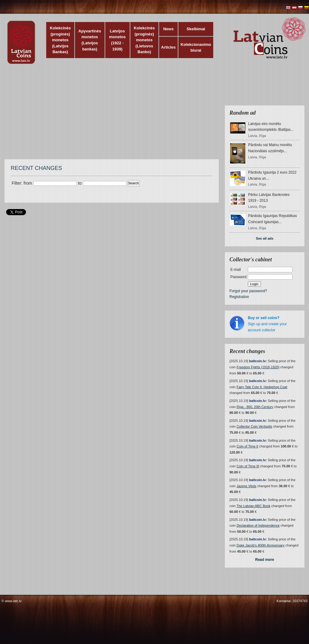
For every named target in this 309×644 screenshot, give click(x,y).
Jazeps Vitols (246, 486)
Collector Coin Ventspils (254, 426)
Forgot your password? (248, 291)
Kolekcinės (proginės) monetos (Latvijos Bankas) (60, 40)
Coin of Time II (247, 446)
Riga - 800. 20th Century (255, 407)
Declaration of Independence (258, 525)
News (168, 29)
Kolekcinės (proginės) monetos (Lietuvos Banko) (144, 40)
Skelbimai (196, 29)
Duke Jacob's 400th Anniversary (261, 545)
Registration (239, 297)
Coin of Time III (248, 466)
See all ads (265, 238)
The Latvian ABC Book (253, 506)
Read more (265, 560)
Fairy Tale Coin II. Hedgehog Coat (262, 387)
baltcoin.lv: (258, 361)
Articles (169, 47)
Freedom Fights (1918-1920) (258, 367)
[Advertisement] (147, 115)
